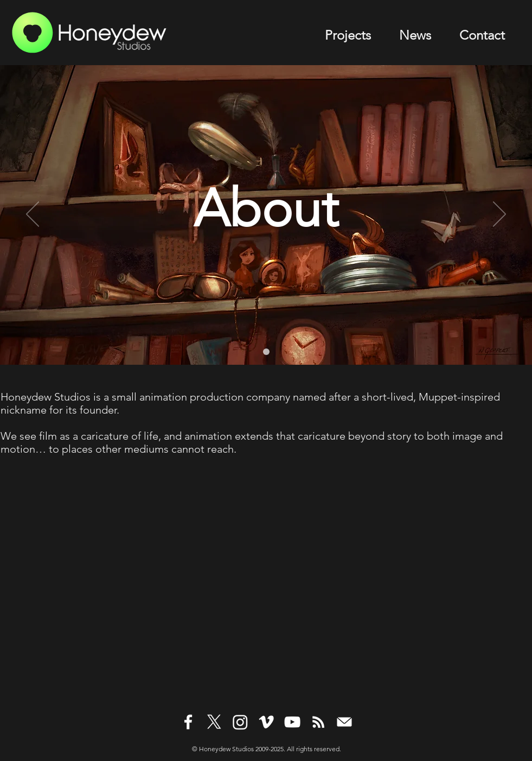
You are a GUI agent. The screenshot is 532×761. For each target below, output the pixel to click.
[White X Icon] (214, 722)
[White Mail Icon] (344, 722)
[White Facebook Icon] (188, 722)
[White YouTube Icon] (292, 722)
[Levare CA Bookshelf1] (266, 352)
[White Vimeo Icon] (266, 722)
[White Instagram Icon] (240, 722)
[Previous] (33, 215)
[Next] (499, 215)
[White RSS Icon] (318, 722)
